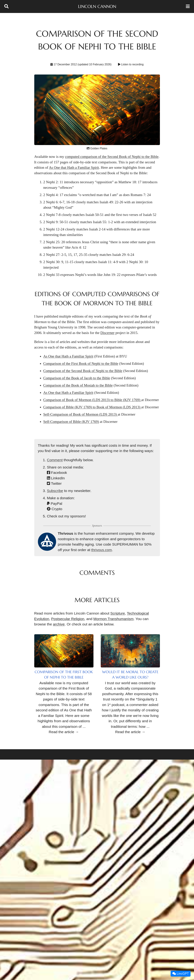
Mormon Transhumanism (114, 619)
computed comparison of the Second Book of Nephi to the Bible (112, 157)
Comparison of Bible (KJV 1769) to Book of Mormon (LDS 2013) (92, 407)
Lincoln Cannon (97, 6)
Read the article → (64, 732)
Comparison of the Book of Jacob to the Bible (77, 378)
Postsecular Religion (68, 619)
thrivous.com (101, 550)
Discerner (107, 333)
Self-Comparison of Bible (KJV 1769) (71, 422)
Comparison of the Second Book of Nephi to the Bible (83, 371)
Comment (55, 460)
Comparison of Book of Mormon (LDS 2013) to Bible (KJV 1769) (92, 400)
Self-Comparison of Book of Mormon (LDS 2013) (80, 414)
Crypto (55, 509)
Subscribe (55, 491)
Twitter (54, 483)
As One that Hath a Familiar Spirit (74, 168)
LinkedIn (56, 478)
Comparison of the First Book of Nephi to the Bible (81, 364)
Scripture (118, 613)
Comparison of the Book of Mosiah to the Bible (78, 385)
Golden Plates (97, 148)
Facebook (57, 473)
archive (59, 624)
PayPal (55, 503)
